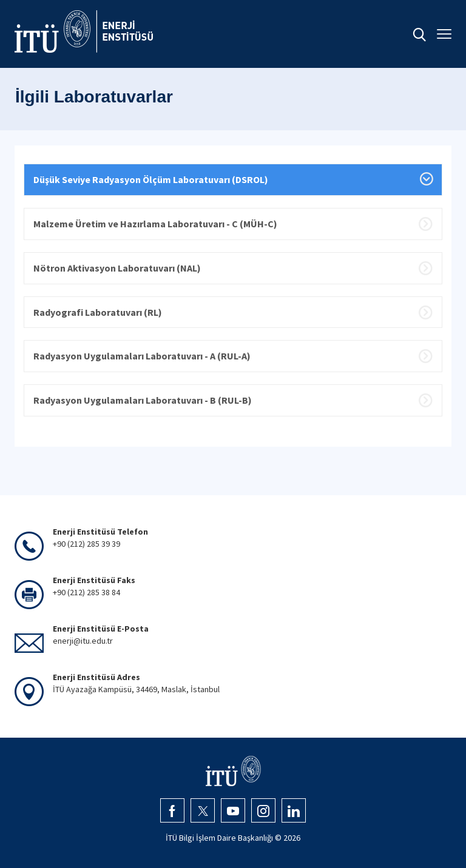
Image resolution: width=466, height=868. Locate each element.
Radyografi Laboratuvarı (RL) (98, 312)
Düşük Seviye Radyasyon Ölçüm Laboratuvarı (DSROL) (151, 179)
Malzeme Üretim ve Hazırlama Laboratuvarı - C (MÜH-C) (155, 224)
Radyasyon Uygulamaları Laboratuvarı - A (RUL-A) (142, 356)
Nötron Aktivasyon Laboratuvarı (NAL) (117, 268)
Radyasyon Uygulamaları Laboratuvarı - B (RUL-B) (143, 400)
